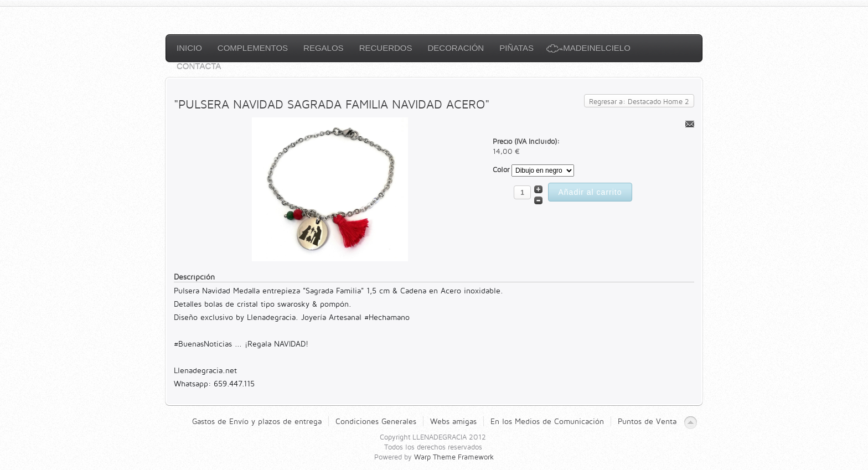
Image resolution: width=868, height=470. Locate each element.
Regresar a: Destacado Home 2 (639, 101)
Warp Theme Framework (454, 457)
